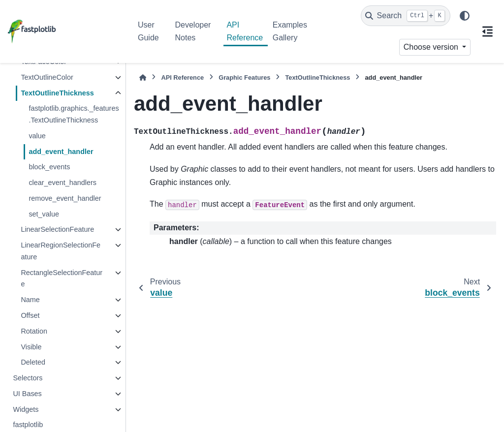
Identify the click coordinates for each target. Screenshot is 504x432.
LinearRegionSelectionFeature (61, 251)
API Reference (245, 31)
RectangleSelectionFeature (62, 278)
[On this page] (487, 31)
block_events (49, 167)
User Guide (148, 31)
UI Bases (27, 394)
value (37, 136)
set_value (44, 214)
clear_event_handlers (63, 183)
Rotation (34, 331)
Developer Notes (193, 31)
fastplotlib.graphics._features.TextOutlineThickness (74, 114)
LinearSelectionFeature (57, 229)
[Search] (406, 16)
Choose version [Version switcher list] (432, 47)
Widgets (26, 409)
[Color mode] (465, 16)
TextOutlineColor (47, 77)
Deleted (33, 362)
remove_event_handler (65, 198)
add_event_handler (61, 152)
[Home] (143, 77)
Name (30, 300)
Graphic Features (244, 77)
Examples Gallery (290, 31)
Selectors (28, 378)
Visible (31, 347)
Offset (30, 315)
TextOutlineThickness (57, 93)
